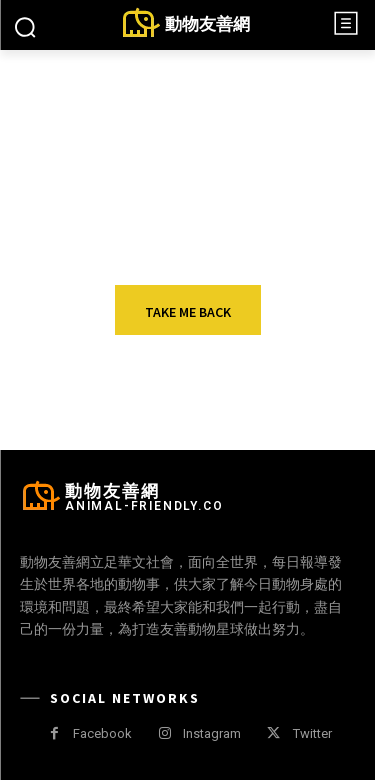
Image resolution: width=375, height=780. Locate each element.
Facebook (102, 733)
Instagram (212, 733)
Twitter (312, 733)
